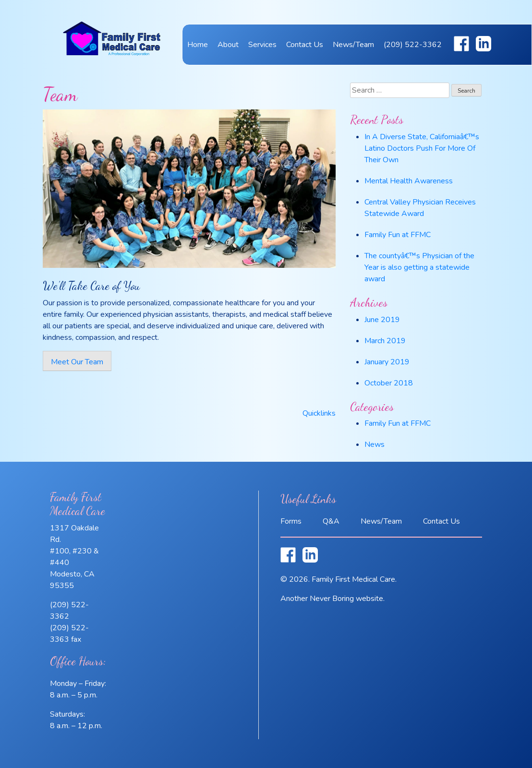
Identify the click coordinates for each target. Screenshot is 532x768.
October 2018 (389, 383)
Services (262, 45)
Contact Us (305, 45)
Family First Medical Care (112, 51)
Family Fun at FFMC (398, 235)
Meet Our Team (77, 362)
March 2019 (385, 341)
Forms (291, 521)
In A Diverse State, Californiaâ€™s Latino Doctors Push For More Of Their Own (422, 148)
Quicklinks (319, 413)
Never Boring (332, 599)
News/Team (353, 45)
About (228, 45)
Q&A (331, 521)
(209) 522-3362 (413, 45)
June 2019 (382, 320)
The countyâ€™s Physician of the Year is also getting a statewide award (419, 267)
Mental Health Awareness (409, 181)
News (375, 444)
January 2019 (387, 362)
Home (198, 45)
